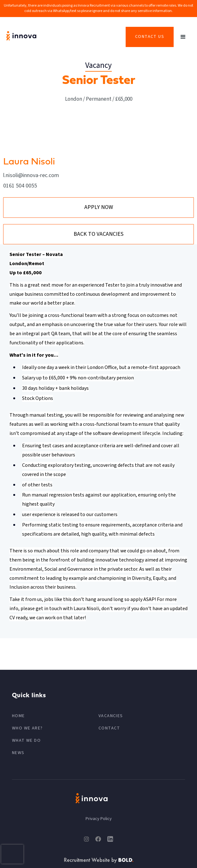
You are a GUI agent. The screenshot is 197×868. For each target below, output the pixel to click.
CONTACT (109, 728)
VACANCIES (111, 716)
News (18, 753)
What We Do (26, 740)
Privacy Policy (99, 819)
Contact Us (150, 37)
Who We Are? (27, 728)
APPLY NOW (99, 207)
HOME (18, 716)
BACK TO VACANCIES (98, 234)
